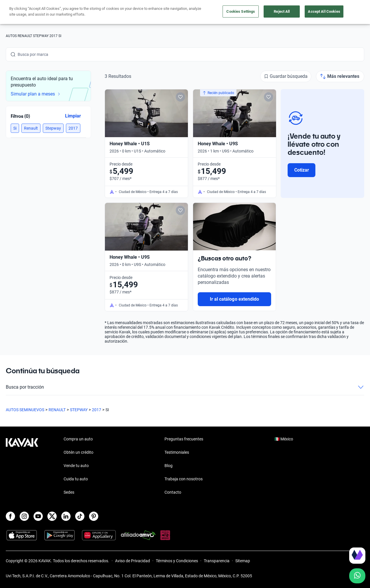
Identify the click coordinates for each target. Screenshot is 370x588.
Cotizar (302, 170)
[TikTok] (80, 516)
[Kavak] (22, 12)
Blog (169, 466)
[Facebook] (10, 516)
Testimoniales (177, 452)
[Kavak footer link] (22, 466)
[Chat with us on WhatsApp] (357, 576)
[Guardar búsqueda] (286, 76)
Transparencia (217, 561)
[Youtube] (38, 516)
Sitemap (243, 561)
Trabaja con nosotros (184, 479)
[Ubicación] (309, 12)
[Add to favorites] (180, 97)
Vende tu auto (201, 12)
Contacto (173, 492)
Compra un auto (166, 12)
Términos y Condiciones (177, 561)
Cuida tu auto (233, 12)
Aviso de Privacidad (133, 561)
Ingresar (351, 12)
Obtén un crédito (128, 12)
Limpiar (73, 116)
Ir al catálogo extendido (234, 299)
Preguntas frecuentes (184, 439)
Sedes (69, 492)
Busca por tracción (185, 387)
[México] (287, 12)
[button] (15, 128)
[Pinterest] (94, 516)
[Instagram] (24, 516)
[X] (52, 516)
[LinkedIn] (66, 516)
